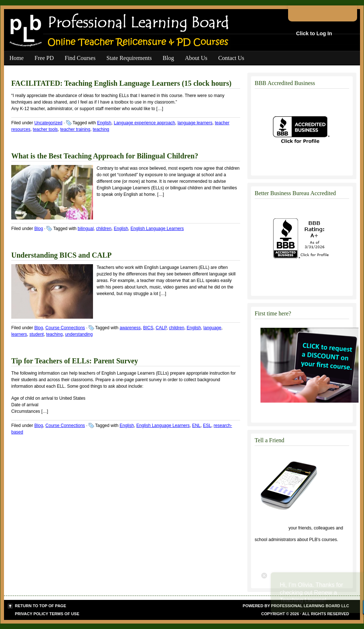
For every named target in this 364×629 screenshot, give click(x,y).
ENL (196, 426)
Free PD (44, 58)
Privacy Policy (32, 614)
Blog (168, 58)
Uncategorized (48, 123)
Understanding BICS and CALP (61, 255)
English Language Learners (157, 229)
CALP (161, 328)
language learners (195, 123)
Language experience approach (144, 123)
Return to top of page (41, 606)
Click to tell (271, 528)
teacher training (75, 129)
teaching (101, 129)
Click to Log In (314, 33)
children (104, 229)
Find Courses (80, 58)
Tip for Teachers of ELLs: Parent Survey (75, 361)
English (104, 123)
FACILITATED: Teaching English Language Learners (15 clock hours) (121, 83)
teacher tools (45, 129)
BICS (148, 328)
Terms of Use (64, 614)
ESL (207, 426)
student (37, 334)
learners (19, 334)
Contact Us (231, 58)
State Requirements (129, 58)
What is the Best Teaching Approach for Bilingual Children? (105, 156)
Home (17, 58)
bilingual (86, 229)
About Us (196, 58)
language (212, 328)
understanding (79, 334)
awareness (130, 328)
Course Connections (65, 328)
